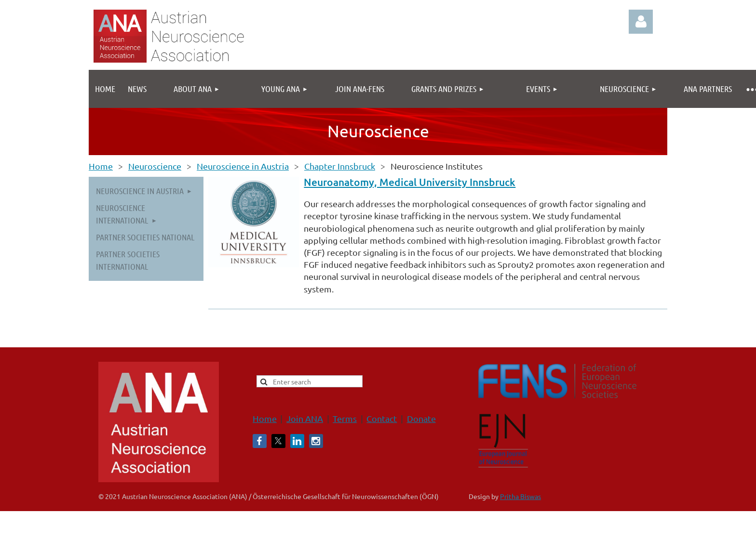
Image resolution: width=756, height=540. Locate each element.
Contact (382, 418)
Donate (421, 418)
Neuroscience (155, 166)
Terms (345, 418)
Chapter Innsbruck (340, 166)
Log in (641, 22)
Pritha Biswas (520, 496)
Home (101, 166)
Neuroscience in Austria (243, 166)
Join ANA (305, 418)
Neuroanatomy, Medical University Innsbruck (410, 182)
